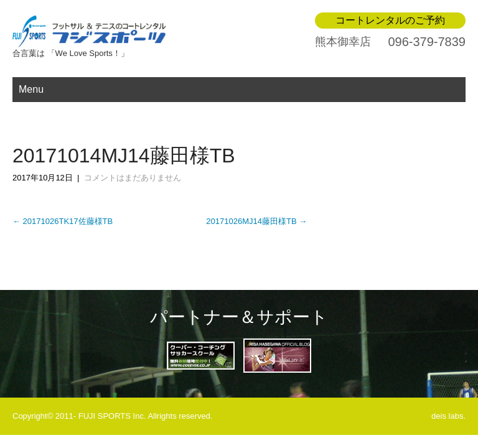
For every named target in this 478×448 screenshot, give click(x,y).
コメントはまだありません (133, 178)
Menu (31, 89)
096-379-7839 (427, 42)
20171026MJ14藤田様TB (256, 221)
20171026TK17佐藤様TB (63, 221)
